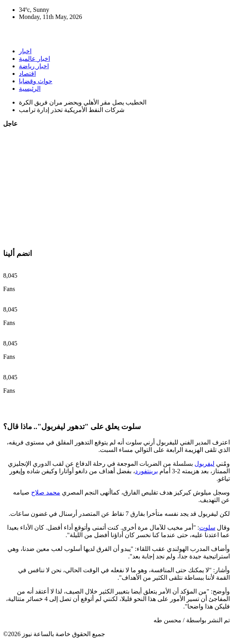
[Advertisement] (116, 187)
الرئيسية (30, 89)
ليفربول (204, 464)
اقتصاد (27, 74)
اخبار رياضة (34, 66)
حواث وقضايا (36, 81)
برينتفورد (146, 471)
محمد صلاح (46, 492)
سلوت (207, 527)
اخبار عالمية (34, 59)
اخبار (25, 51)
